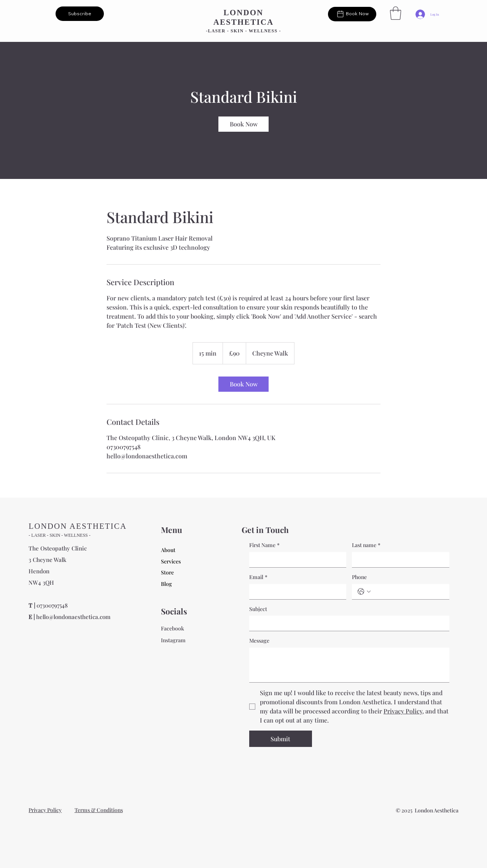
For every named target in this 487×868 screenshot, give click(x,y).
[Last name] (398, 560)
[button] (80, 14)
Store (167, 572)
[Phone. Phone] (408, 592)
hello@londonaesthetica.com (73, 617)
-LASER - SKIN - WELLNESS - (243, 31)
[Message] (349, 665)
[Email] (295, 592)
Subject (258, 609)
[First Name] (295, 560)
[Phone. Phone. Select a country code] (364, 592)
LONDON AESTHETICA (244, 17)
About (168, 550)
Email (258, 577)
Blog (166, 584)
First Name (264, 545)
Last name (366, 545)
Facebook (173, 628)
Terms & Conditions (99, 810)
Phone (359, 577)
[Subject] (347, 623)
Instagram (173, 640)
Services (171, 561)
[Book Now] (352, 14)
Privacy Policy (45, 810)
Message (259, 641)
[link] (243, 124)
